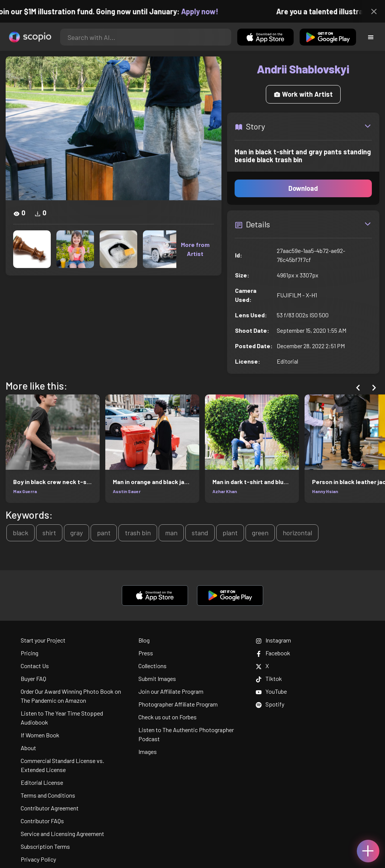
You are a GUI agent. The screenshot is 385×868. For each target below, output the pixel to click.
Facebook (273, 653)
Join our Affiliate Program (171, 691)
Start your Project (43, 640)
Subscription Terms (45, 846)
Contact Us (35, 666)
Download (303, 188)
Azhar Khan (225, 491)
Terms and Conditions (48, 795)
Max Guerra (25, 491)
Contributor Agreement (50, 808)
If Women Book (40, 735)
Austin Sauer (127, 491)
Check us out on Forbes (167, 717)
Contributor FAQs (42, 821)
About (28, 748)
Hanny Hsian (325, 491)
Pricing (30, 653)
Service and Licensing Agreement (62, 834)
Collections (152, 666)
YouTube (271, 691)
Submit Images (157, 678)
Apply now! (203, 11)
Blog (144, 640)
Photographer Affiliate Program (178, 704)
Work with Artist (303, 94)
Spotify (270, 704)
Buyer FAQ (33, 678)
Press (146, 653)
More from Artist (195, 249)
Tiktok (269, 678)
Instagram (273, 640)
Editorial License (42, 782)
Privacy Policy (38, 859)
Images (148, 752)
